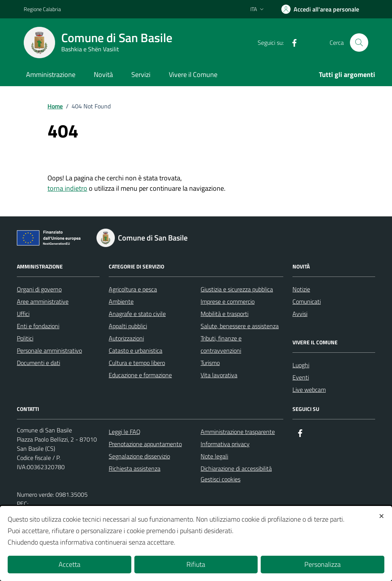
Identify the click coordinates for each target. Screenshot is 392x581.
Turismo (210, 363)
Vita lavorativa (219, 375)
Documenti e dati (38, 363)
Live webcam (309, 390)
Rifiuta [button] (196, 564)
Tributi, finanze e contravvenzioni (221, 344)
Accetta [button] (69, 564)
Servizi (141, 74)
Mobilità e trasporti (225, 314)
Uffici (23, 314)
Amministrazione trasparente (238, 432)
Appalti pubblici (128, 326)
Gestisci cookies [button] (220, 479)
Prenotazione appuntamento (145, 444)
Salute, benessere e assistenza (240, 326)
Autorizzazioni (126, 338)
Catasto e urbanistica (136, 350)
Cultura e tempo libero (137, 363)
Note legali (214, 456)
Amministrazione (51, 74)
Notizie (301, 289)
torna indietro (67, 188)
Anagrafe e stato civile (137, 314)
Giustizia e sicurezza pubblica (237, 289)
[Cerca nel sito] (359, 43)
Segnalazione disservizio (139, 456)
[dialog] (196, 543)
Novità (103, 74)
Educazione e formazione (140, 375)
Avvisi (300, 314)
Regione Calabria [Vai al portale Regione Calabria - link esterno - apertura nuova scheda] (42, 9)
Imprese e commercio (228, 301)
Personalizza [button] (323, 564)
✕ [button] (381, 516)
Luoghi (301, 365)
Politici (25, 338)
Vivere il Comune (193, 74)
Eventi (301, 377)
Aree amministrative (43, 301)
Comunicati (307, 301)
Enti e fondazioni (38, 326)
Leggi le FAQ (125, 432)
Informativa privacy (225, 444)
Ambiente (121, 301)
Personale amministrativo (49, 350)
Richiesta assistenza (135, 468)
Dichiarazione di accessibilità (236, 468)
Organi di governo (39, 289)
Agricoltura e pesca (133, 289)
